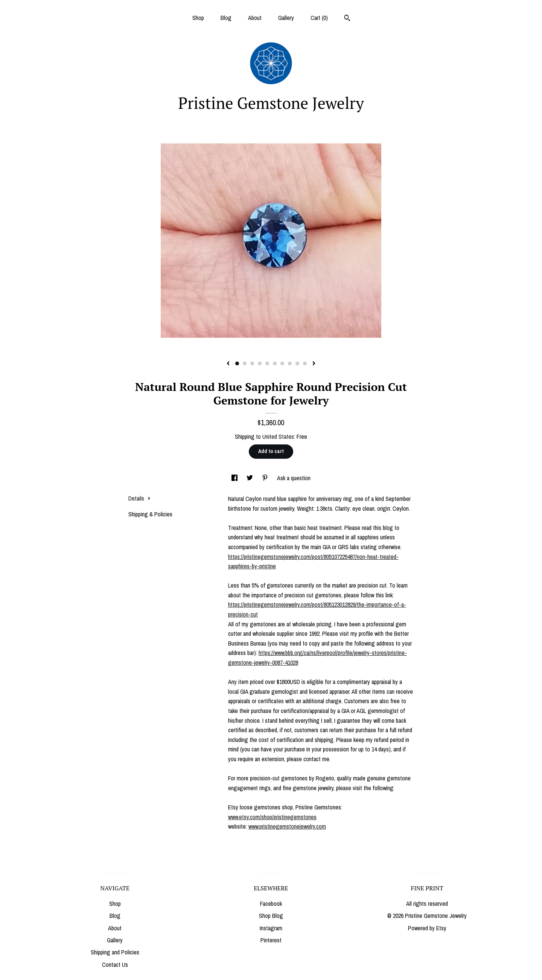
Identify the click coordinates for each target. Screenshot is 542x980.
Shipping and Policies (115, 952)
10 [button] (305, 363)
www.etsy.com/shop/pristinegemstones (272, 817)
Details (139, 498)
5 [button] (267, 363)
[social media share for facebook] (235, 478)
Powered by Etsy (427, 928)
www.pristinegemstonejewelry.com (287, 826)
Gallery (286, 18)
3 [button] (252, 363)
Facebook (271, 904)
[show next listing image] (314, 364)
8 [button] (290, 363)
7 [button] (282, 363)
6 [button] (275, 363)
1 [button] (237, 363)
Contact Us (115, 965)
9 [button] (297, 363)
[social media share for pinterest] (266, 478)
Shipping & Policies (150, 514)
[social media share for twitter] (250, 478)
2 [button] (245, 363)
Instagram (271, 928)
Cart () (319, 18)
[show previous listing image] (228, 364)
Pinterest (271, 940)
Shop (198, 18)
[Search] (347, 19)
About (255, 18)
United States (278, 437)
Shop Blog (271, 916)
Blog (226, 18)
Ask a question (294, 478)
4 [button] (260, 363)
